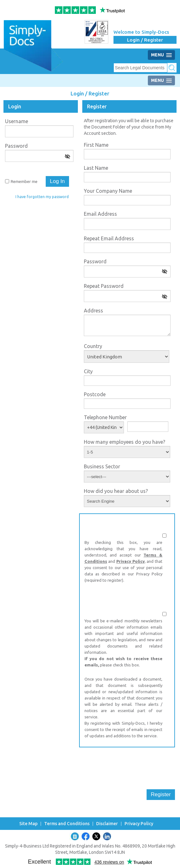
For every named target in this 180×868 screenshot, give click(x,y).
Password (16, 146)
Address (93, 311)
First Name (96, 145)
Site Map (28, 824)
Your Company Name (108, 191)
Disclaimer (107, 824)
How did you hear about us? (116, 491)
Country (93, 346)
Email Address (100, 214)
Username (17, 121)
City (88, 371)
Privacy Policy (131, 561)
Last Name (96, 168)
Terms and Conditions (67, 824)
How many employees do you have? (125, 442)
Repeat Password (104, 286)
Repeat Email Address (109, 238)
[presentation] (127, 764)
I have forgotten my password (42, 197)
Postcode (95, 394)
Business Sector (102, 466)
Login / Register (145, 40)
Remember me (24, 181)
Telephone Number (105, 417)
